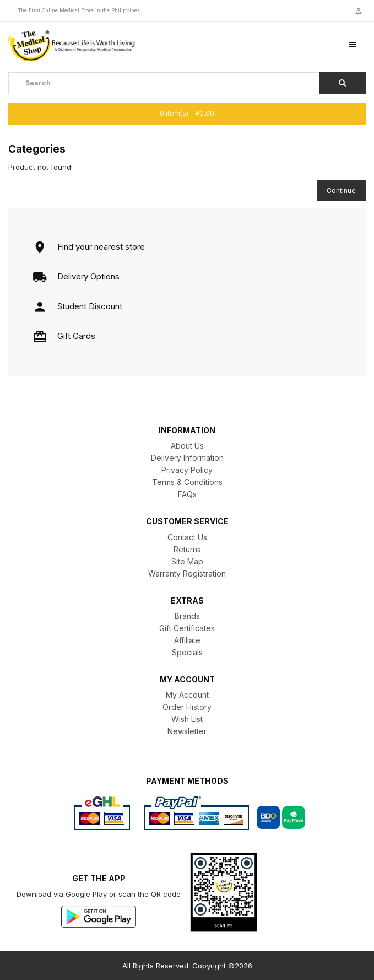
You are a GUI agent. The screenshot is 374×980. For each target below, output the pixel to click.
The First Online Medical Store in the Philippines (79, 10)
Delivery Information (187, 458)
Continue (341, 190)
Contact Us (187, 537)
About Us (187, 446)
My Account (187, 695)
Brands (187, 616)
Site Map (187, 561)
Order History (187, 707)
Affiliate (187, 640)
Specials (187, 652)
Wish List (187, 719)
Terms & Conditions (187, 482)
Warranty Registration (187, 574)
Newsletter (187, 731)
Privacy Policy (187, 470)
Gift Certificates (187, 628)
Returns (187, 549)
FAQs (187, 494)
